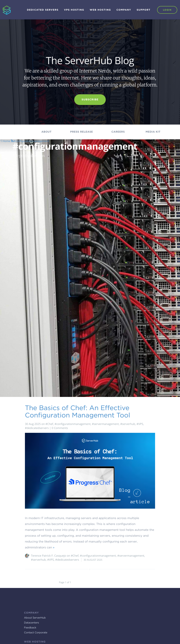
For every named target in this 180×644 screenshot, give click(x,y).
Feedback (30, 628)
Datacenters (32, 623)
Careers (118, 132)
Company (124, 10)
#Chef (49, 424)
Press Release (82, 132)
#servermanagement (105, 424)
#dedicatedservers (37, 428)
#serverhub (128, 424)
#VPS (140, 424)
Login (167, 10)
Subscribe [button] (90, 100)
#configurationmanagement (73, 424)
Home (6, 141)
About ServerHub (35, 618)
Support (143, 10)
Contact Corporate (36, 633)
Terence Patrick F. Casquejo (49, 556)
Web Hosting (100, 10)
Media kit (153, 132)
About (46, 132)
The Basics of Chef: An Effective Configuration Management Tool (78, 411)
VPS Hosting (74, 10)
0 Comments (60, 428)
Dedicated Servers (43, 10)
